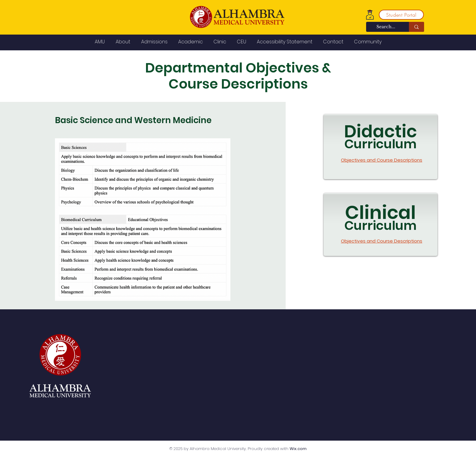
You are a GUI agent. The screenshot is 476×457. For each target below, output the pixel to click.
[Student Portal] (401, 15)
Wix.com (298, 449)
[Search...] (386, 27)
